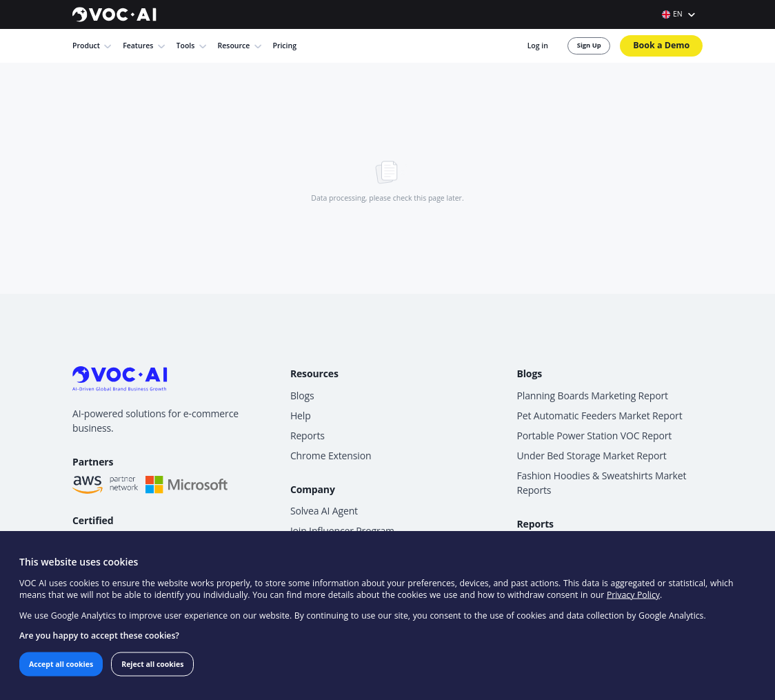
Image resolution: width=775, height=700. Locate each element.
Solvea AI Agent (369, 460)
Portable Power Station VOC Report (612, 393)
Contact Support (371, 516)
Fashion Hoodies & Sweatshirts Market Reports (619, 436)
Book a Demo (670, 40)
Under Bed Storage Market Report (610, 411)
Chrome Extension (375, 411)
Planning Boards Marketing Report (611, 356)
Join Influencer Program (385, 479)
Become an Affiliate (376, 498)
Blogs (349, 356)
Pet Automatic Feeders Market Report (617, 374)
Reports (354, 393)
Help (348, 374)
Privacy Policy (471, 603)
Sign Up (598, 40)
